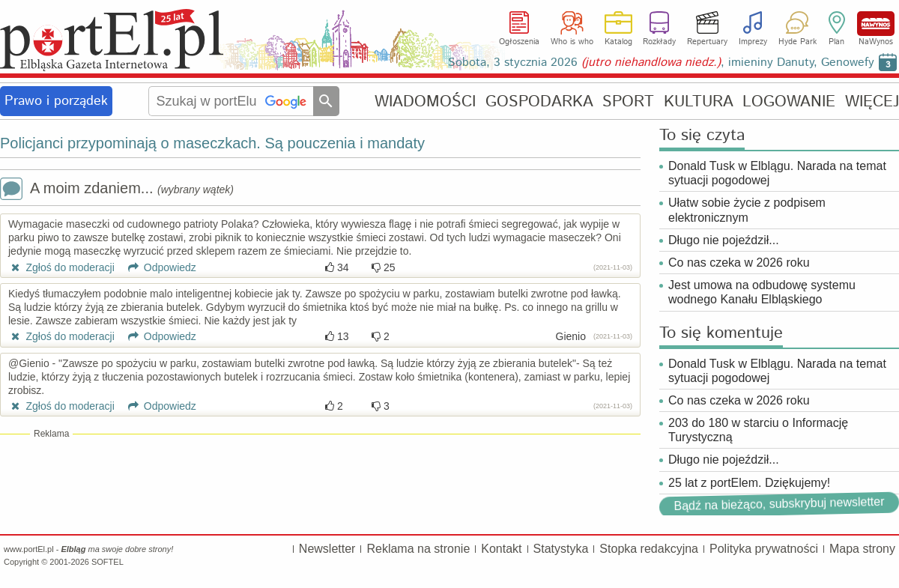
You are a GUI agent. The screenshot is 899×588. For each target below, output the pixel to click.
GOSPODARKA (539, 101)
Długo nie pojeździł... (724, 240)
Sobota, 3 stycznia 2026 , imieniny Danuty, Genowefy (661, 63)
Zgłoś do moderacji (61, 267)
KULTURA (699, 101)
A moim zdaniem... (117, 190)
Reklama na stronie (418, 549)
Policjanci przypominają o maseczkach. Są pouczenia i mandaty (212, 143)
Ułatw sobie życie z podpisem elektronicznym (747, 210)
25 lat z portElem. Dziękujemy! (749, 483)
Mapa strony (862, 549)
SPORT (628, 101)
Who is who (572, 42)
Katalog (618, 42)
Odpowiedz (157, 267)
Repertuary (707, 42)
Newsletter (327, 549)
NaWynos (876, 24)
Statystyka (561, 549)
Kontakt (501, 549)
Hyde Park (797, 42)
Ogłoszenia (519, 42)
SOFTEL (108, 562)
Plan (836, 42)
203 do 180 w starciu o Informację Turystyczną (758, 430)
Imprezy (753, 42)
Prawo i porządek (56, 101)
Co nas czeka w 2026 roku (739, 263)
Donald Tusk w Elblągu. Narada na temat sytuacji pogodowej (777, 173)
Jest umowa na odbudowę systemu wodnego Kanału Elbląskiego (762, 292)
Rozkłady (659, 42)
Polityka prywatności (764, 549)
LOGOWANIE (789, 101)
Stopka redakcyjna (649, 549)
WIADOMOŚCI (425, 101)
